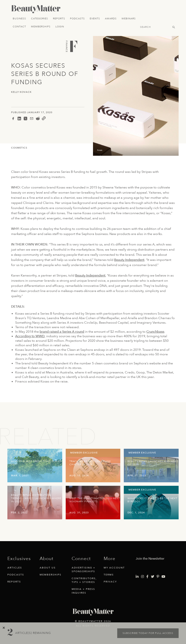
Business (19, 19)
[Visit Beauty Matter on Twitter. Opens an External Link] (153, 577)
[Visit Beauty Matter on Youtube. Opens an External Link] (163, 577)
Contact (19, 27)
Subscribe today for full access (148, 633)
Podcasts (77, 19)
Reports (59, 19)
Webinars (129, 19)
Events (95, 19)
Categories (40, 19)
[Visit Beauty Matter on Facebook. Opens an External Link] (147, 577)
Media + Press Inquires (83, 591)
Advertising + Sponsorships (83, 570)
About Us (48, 568)
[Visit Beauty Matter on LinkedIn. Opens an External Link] (137, 577)
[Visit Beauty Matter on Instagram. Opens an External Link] (142, 577)
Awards (111, 19)
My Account (114, 568)
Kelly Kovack (21, 92)
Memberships (41, 27)
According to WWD (30, 336)
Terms (109, 575)
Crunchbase (155, 332)
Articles (15, 568)
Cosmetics (19, 148)
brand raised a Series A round (62, 332)
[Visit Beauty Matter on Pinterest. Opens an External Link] (158, 577)
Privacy (110, 582)
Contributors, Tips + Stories (84, 580)
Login (60, 27)
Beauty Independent (129, 260)
